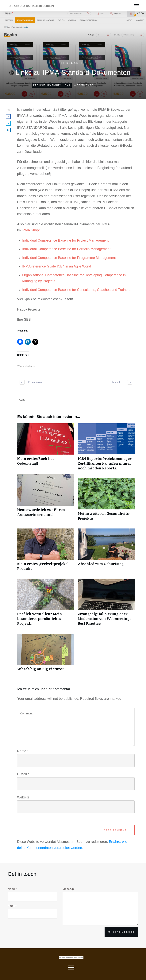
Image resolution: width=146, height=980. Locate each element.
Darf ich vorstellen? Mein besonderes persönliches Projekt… (46, 604)
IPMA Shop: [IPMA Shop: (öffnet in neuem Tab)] (31, 230)
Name (23, 751)
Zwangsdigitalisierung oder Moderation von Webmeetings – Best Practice (106, 604)
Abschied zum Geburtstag (106, 552)
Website (23, 797)
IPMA (67, 85)
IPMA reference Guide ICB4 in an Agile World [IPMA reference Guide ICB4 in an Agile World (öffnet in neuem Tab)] (57, 266)
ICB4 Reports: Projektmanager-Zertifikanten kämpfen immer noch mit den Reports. (106, 449)
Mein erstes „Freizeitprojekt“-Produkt (46, 552)
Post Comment (115, 830)
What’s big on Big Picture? (46, 654)
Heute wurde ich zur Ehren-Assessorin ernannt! (46, 499)
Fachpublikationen (48, 85)
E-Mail (23, 774)
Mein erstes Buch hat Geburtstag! (46, 449)
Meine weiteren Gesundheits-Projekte (106, 501)
